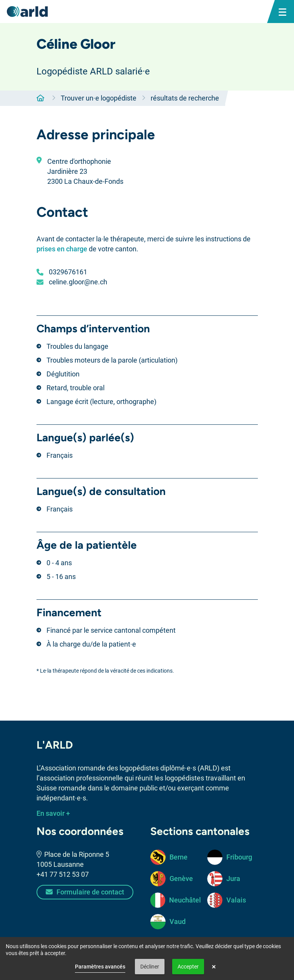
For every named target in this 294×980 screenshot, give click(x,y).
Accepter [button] (188, 967)
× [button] (214, 967)
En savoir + (53, 813)
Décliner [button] (150, 967)
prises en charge (62, 249)
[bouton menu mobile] (282, 12)
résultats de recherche (185, 98)
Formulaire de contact (85, 892)
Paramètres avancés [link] (100, 967)
